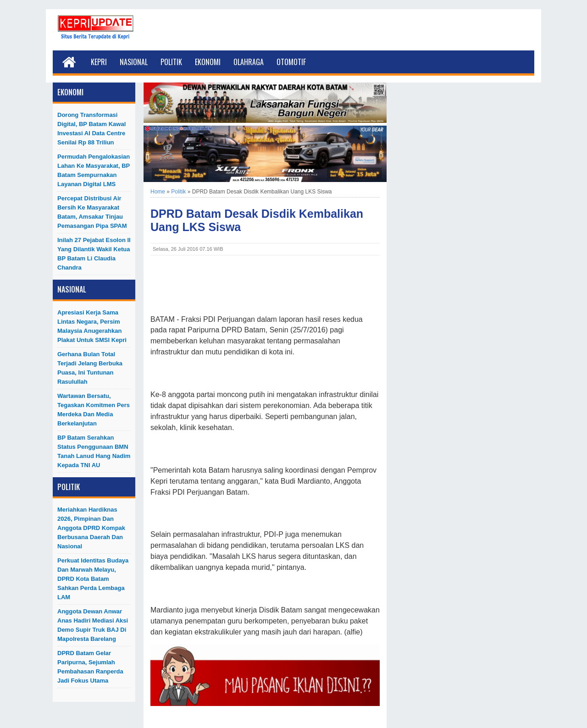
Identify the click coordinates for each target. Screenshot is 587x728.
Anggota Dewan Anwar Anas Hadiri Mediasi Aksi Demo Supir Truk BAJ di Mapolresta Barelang (93, 625)
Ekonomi (208, 62)
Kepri (99, 62)
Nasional (134, 62)
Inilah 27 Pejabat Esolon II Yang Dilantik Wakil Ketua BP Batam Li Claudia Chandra (94, 254)
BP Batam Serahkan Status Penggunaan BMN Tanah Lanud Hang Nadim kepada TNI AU (94, 451)
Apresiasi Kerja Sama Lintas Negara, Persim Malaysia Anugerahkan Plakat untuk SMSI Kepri (92, 326)
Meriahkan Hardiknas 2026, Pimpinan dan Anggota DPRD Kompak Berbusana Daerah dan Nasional (91, 528)
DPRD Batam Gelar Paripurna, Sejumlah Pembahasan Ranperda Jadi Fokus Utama (90, 667)
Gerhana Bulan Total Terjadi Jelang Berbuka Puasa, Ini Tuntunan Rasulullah (90, 368)
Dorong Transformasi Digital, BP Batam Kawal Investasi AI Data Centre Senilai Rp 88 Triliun (91, 129)
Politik (171, 62)
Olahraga (249, 62)
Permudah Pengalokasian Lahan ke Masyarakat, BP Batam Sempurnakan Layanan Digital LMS (94, 170)
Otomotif (291, 62)
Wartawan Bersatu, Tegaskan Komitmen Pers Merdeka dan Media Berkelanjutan (94, 410)
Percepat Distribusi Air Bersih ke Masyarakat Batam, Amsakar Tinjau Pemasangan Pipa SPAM (92, 212)
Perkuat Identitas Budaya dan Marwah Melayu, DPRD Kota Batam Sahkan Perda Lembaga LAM (93, 579)
